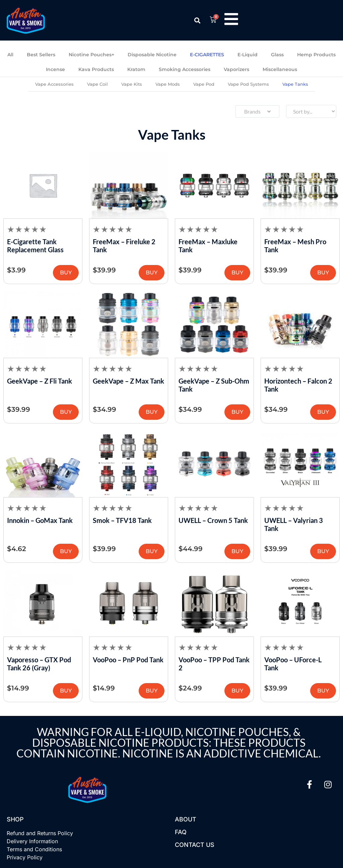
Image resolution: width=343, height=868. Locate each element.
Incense (55, 69)
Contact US (195, 845)
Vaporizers (236, 69)
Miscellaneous (280, 69)
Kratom (136, 69)
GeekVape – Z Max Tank (128, 381)
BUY (66, 273)
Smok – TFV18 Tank (122, 520)
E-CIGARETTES (207, 55)
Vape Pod (204, 84)
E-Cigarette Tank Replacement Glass (35, 246)
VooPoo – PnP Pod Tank (128, 660)
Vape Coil (97, 84)
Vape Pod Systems (248, 84)
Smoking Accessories (185, 69)
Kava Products (96, 69)
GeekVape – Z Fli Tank (40, 381)
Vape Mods (168, 84)
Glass (277, 55)
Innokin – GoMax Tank (40, 520)
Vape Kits (132, 84)
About (186, 819)
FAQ (181, 832)
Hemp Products (316, 55)
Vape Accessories (54, 84)
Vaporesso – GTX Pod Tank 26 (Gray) (39, 664)
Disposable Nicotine (152, 55)
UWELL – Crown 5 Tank (213, 520)
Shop (15, 819)
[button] (197, 20)
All (10, 55)
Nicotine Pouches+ (91, 55)
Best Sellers (41, 55)
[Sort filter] (311, 111)
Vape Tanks (295, 84)
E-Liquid (248, 55)
